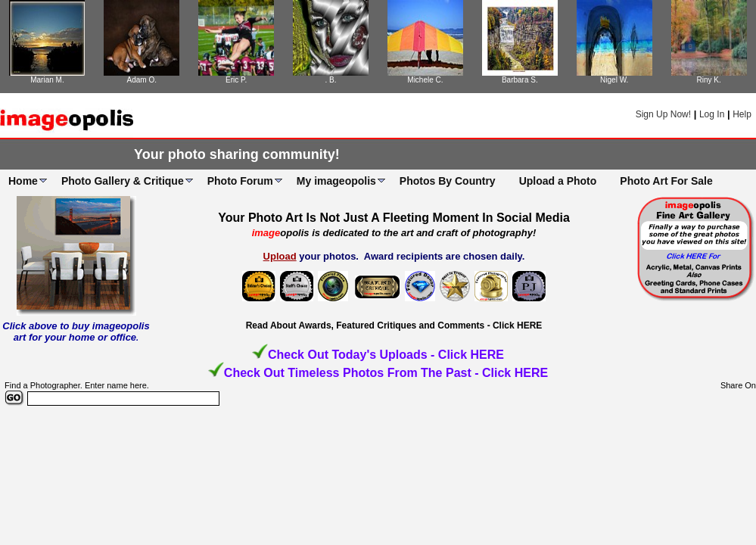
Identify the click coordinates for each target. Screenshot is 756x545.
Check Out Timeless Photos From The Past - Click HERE (386, 373)
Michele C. (425, 80)
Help (742, 114)
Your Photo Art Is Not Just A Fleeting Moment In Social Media (394, 218)
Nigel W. (614, 80)
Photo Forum (240, 181)
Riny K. (708, 80)
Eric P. (236, 80)
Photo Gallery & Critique (123, 181)
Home (23, 181)
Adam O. (142, 80)
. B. (331, 80)
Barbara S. (520, 80)
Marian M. (47, 80)
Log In (712, 114)
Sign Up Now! (663, 114)
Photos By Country (448, 181)
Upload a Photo (558, 181)
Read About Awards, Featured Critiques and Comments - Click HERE (394, 325)
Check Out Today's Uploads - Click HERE (386, 355)
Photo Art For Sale (666, 181)
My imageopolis (336, 181)
